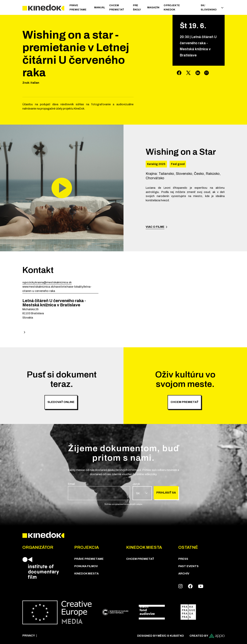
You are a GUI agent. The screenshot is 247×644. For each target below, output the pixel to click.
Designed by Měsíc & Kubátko (161, 636)
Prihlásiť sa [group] (166, 493)
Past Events (188, 566)
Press (183, 559)
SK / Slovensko (212, 8)
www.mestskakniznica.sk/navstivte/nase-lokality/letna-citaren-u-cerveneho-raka (57, 289)
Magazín (153, 8)
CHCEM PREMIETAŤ (117, 8)
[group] (99, 491)
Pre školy (137, 8)
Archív (184, 573)
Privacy (29, 636)
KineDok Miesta (86, 573)
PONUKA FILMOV (86, 566)
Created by (207, 636)
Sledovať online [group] (61, 402)
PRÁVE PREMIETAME (78, 8)
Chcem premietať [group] (184, 402)
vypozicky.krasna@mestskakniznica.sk (47, 282)
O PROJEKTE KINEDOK (172, 8)
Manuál (100, 8)
